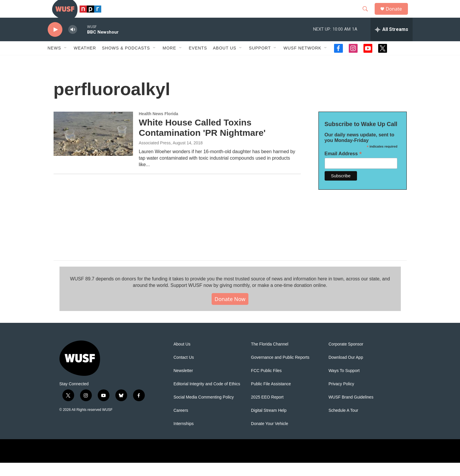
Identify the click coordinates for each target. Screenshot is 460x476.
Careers (181, 424)
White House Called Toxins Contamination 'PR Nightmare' (202, 141)
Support (260, 61)
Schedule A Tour (343, 424)
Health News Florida (159, 127)
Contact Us (184, 371)
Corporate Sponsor (346, 357)
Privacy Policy (341, 397)
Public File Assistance (271, 397)
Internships (184, 437)
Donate (398, 15)
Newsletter (183, 384)
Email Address (343, 167)
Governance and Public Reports (280, 371)
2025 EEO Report (267, 410)
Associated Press (155, 156)
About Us (182, 357)
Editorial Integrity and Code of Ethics (207, 397)
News (54, 61)
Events (198, 61)
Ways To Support (344, 384)
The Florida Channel (270, 357)
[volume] (73, 43)
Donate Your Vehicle (270, 437)
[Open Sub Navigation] (66, 61)
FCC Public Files (266, 384)
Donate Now (230, 312)
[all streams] (392, 43)
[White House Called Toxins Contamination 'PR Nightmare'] (93, 147)
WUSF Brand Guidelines (351, 410)
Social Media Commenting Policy (204, 410)
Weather (85, 61)
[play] (55, 43)
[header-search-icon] (368, 16)
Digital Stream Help (269, 424)
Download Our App (346, 371)
